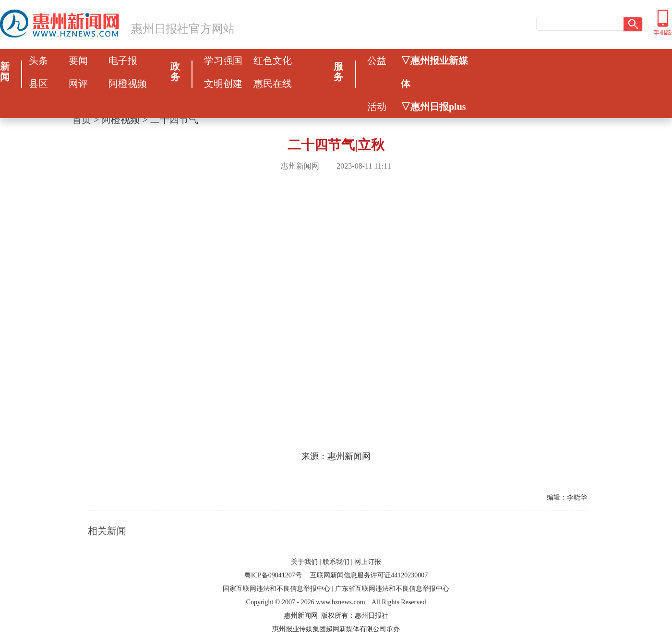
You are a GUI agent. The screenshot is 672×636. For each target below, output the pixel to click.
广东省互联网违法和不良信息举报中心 (392, 589)
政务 (175, 72)
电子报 (123, 61)
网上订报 (368, 562)
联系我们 (336, 562)
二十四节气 (174, 120)
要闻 (78, 61)
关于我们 (304, 562)
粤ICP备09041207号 (273, 575)
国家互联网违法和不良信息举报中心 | (278, 589)
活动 (377, 107)
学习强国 (223, 61)
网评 (78, 84)
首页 (82, 120)
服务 (338, 72)
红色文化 (273, 61)
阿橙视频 (128, 84)
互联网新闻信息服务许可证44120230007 (369, 575)
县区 (38, 84)
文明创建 (223, 84)
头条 (38, 61)
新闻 (5, 72)
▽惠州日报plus (433, 107)
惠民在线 (273, 84)
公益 (377, 61)
